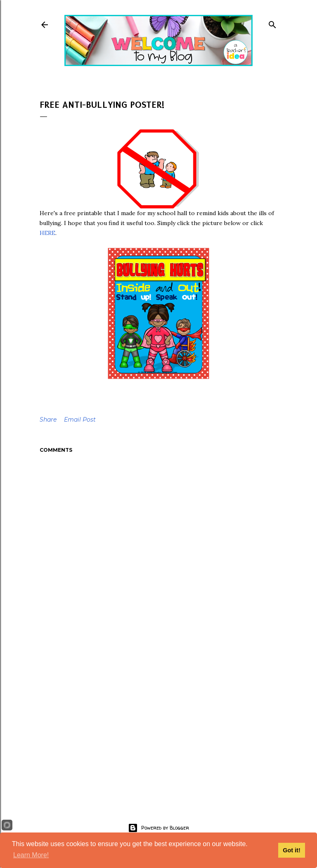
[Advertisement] (158, 724)
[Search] (272, 23)
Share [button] (48, 420)
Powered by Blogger (158, 828)
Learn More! (31, 855)
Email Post (80, 420)
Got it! (291, 850)
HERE (47, 233)
